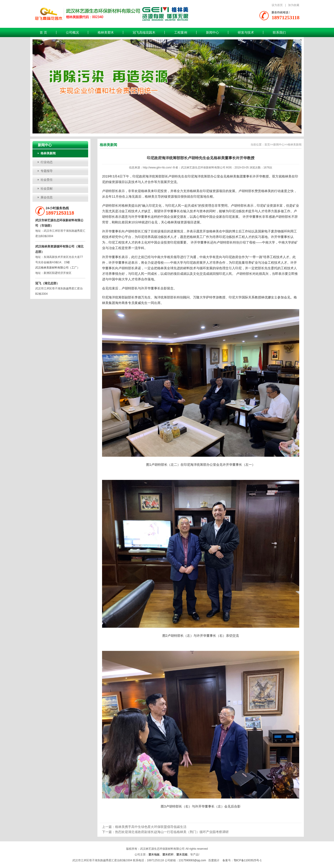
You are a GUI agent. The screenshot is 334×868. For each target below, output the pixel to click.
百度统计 (214, 860)
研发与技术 (246, 32)
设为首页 (277, 5)
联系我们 (279, 32)
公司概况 (72, 32)
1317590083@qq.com (192, 860)
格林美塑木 (106, 32)
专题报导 (47, 171)
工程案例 (181, 32)
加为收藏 (294, 5)
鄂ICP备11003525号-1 (248, 860)
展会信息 (47, 197)
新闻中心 (212, 32)
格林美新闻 (48, 153)
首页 (267, 145)
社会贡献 (47, 188)
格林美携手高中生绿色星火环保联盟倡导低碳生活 (151, 827)
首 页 (43, 32)
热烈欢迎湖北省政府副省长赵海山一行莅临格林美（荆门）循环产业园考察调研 (172, 832)
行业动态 (47, 162)
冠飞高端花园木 (144, 32)
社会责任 (47, 180)
